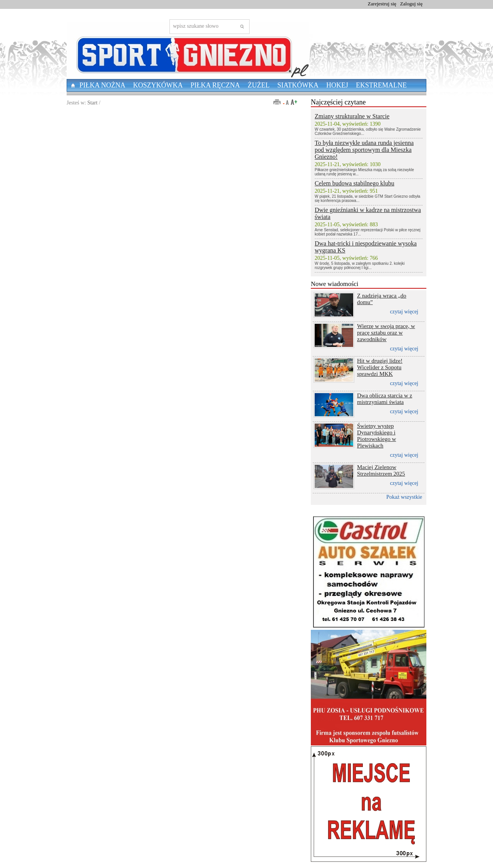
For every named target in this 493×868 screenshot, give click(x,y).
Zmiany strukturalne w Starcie (352, 116)
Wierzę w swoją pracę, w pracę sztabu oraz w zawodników (386, 333)
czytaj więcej (404, 312)
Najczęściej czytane (338, 102)
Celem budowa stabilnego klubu (355, 183)
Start (92, 103)
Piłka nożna (102, 85)
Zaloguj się (411, 4)
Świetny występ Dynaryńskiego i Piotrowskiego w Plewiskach (376, 436)
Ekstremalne (381, 85)
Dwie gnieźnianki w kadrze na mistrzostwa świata (368, 213)
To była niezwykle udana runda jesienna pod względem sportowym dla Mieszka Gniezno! (364, 150)
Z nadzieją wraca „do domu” (382, 299)
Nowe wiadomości (335, 284)
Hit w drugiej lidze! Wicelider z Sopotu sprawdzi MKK (380, 367)
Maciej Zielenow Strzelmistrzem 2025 (381, 470)
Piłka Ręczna (215, 85)
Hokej (337, 85)
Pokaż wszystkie (404, 497)
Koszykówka (158, 85)
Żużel (259, 85)
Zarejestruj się (382, 4)
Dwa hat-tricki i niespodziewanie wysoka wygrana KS (366, 247)
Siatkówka (298, 85)
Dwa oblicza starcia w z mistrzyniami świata (385, 399)
